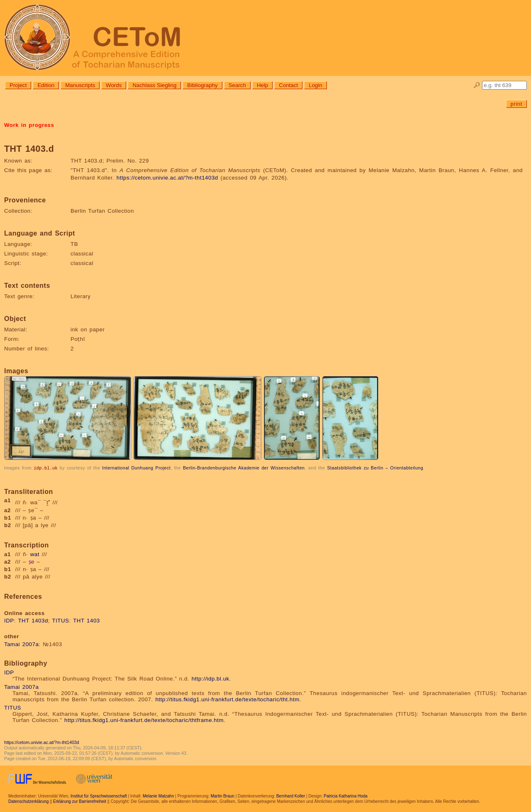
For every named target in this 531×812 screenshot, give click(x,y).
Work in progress (29, 125)
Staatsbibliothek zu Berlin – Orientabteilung (375, 468)
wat (35, 554)
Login (315, 85)
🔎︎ (477, 85)
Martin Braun (223, 796)
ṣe (32, 561)
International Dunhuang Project (136, 468)
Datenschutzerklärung (28, 801)
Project (18, 85)
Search (237, 85)
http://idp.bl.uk (211, 678)
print (516, 104)
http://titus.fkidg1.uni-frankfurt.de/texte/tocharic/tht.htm (227, 699)
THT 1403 (86, 620)
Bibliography (202, 85)
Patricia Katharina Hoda (346, 796)
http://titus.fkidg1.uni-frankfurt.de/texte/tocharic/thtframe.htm (144, 720)
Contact (288, 85)
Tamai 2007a (21, 644)
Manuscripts (80, 85)
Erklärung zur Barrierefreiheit (80, 801)
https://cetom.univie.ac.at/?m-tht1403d (167, 178)
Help (262, 85)
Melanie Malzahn (158, 796)
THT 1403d (33, 620)
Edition (46, 85)
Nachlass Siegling (154, 85)
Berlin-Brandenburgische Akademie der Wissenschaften (244, 468)
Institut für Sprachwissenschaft (99, 796)
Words (114, 85)
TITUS (61, 620)
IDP (9, 620)
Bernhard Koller (291, 796)
